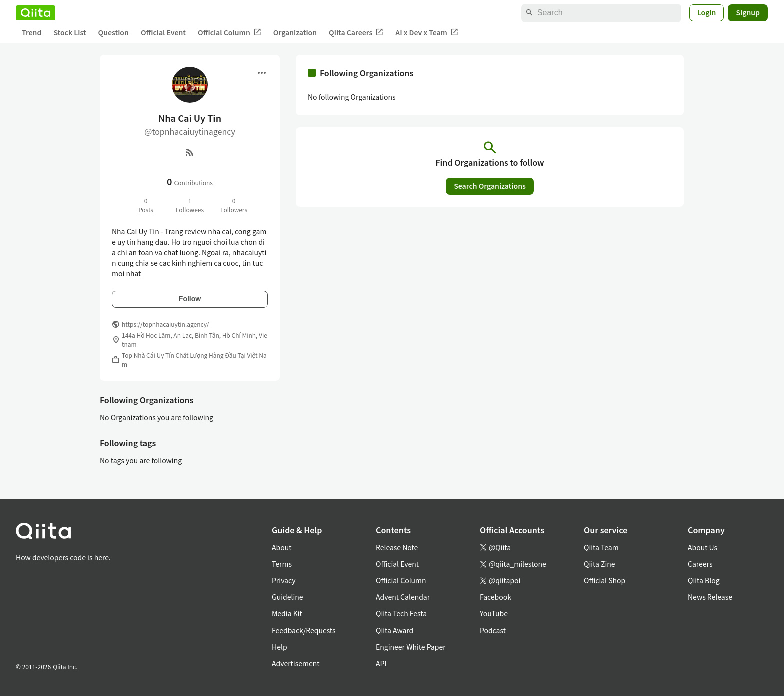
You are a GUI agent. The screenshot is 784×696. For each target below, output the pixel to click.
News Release (710, 597)
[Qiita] (36, 13)
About (282, 547)
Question (114, 32)
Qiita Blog (704, 580)
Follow (190, 299)
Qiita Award (395, 630)
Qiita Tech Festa (401, 613)
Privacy (284, 580)
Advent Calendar (403, 597)
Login (707, 12)
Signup (748, 12)
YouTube (494, 613)
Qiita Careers (356, 33)
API (381, 663)
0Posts (146, 205)
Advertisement (296, 663)
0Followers (234, 205)
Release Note (397, 547)
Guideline (288, 597)
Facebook (496, 597)
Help (280, 647)
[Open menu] (262, 73)
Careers (700, 564)
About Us (703, 547)
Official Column (230, 33)
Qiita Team (601, 547)
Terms (282, 564)
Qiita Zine (600, 564)
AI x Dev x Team (427, 33)
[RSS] (190, 152)
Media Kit (287, 613)
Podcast (493, 630)
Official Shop (605, 580)
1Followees (190, 205)
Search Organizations (490, 186)
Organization (295, 32)
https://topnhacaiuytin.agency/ (165, 324)
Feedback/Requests (304, 630)
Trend (32, 32)
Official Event (163, 32)
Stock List (70, 32)
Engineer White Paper (411, 647)
